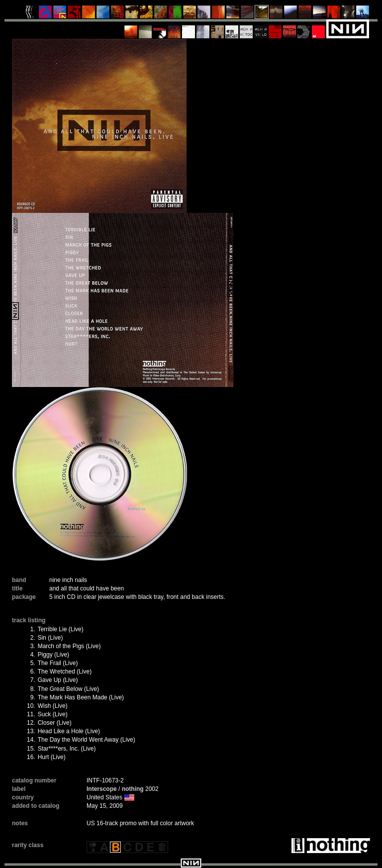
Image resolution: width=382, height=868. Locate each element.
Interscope (102, 789)
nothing (133, 789)
